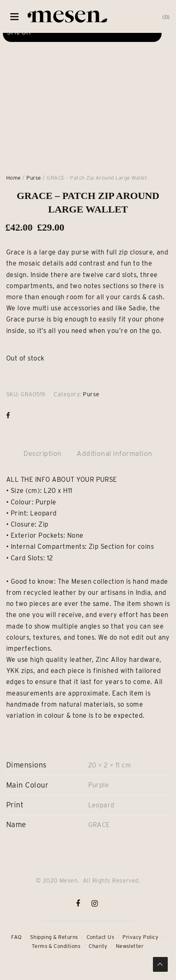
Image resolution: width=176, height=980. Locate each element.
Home (14, 178)
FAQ (16, 937)
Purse (34, 178)
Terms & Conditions (56, 946)
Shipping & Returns (54, 937)
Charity (98, 946)
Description (42, 453)
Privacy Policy (140, 937)
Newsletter (130, 946)
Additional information (115, 453)
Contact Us (101, 937)
